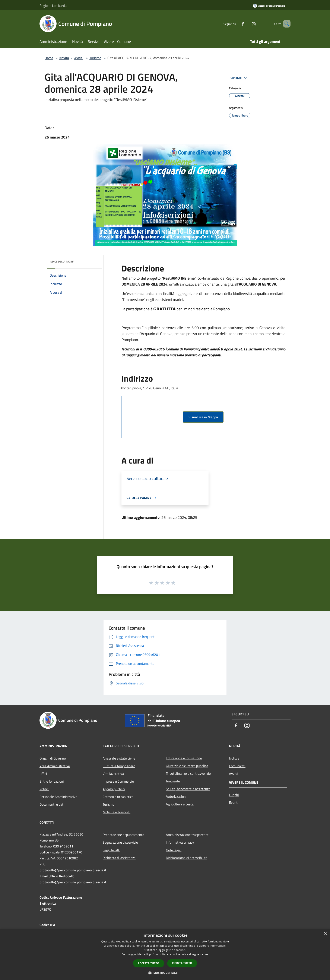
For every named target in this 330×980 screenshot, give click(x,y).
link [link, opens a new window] (206, 954)
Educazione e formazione (184, 758)
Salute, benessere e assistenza (188, 789)
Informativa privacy (180, 842)
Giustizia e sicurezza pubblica (187, 766)
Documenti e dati (52, 804)
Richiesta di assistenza (119, 858)
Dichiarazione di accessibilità (187, 858)
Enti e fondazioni (52, 781)
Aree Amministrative (55, 766)
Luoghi (234, 795)
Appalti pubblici (114, 789)
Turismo (95, 58)
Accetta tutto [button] (149, 963)
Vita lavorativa (113, 774)
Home (49, 58)
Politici (44, 789)
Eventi (234, 802)
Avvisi (79, 58)
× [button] (325, 934)
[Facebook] (237, 24)
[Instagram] (247, 24)
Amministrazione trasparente (187, 835)
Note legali (174, 850)
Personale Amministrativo (58, 797)
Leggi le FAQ (112, 850)
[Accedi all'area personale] (269, 6)
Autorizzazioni (176, 796)
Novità (64, 58)
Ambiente (173, 781)
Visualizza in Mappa (203, 417)
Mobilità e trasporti (117, 812)
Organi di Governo (53, 758)
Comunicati (237, 766)
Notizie (234, 758)
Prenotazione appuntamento (123, 835)
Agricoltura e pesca (180, 804)
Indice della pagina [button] (62, 262)
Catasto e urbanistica (118, 797)
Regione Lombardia (53, 6)
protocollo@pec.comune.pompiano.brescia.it (73, 870)
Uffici (43, 774)
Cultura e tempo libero (119, 766)
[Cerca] (285, 24)
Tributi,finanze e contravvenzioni (190, 773)
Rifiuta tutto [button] (182, 963)
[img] (93, 261)
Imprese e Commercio (118, 781)
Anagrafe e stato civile (119, 758)
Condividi (239, 78)
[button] (165, 973)
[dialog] (165, 954)
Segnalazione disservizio (120, 842)
